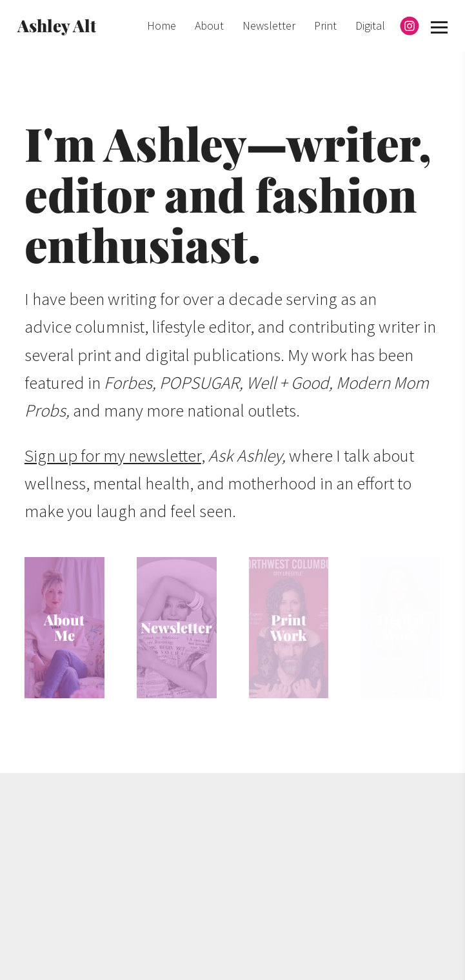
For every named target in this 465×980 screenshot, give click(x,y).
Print (325, 25)
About (209, 25)
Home (162, 25)
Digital (370, 25)
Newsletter (269, 25)
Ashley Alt (57, 25)
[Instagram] (410, 26)
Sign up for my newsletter (113, 455)
